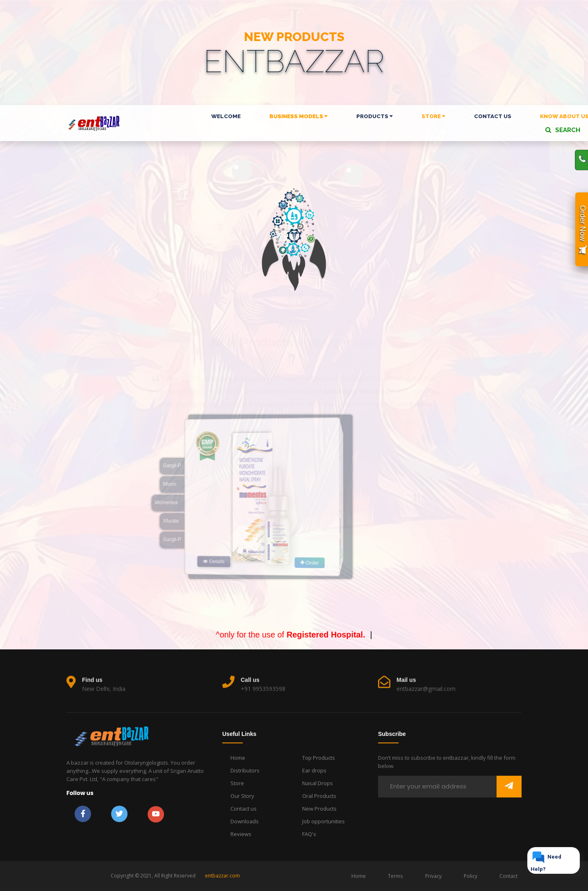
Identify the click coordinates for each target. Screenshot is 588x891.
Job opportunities (324, 821)
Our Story (242, 796)
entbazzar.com (222, 876)
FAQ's (309, 834)
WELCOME (226, 116)
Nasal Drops (318, 783)
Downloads (245, 821)
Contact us (244, 809)
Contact (508, 876)
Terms (395, 876)
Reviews (241, 834)
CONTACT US (493, 116)
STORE (433, 116)
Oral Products (319, 796)
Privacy (433, 876)
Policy (471, 876)
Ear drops (314, 770)
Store (237, 783)
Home (238, 758)
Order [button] (339, 555)
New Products (319, 809)
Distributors (245, 770)
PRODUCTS (375, 116)
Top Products (319, 758)
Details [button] (182, 559)
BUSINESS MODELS (299, 116)
